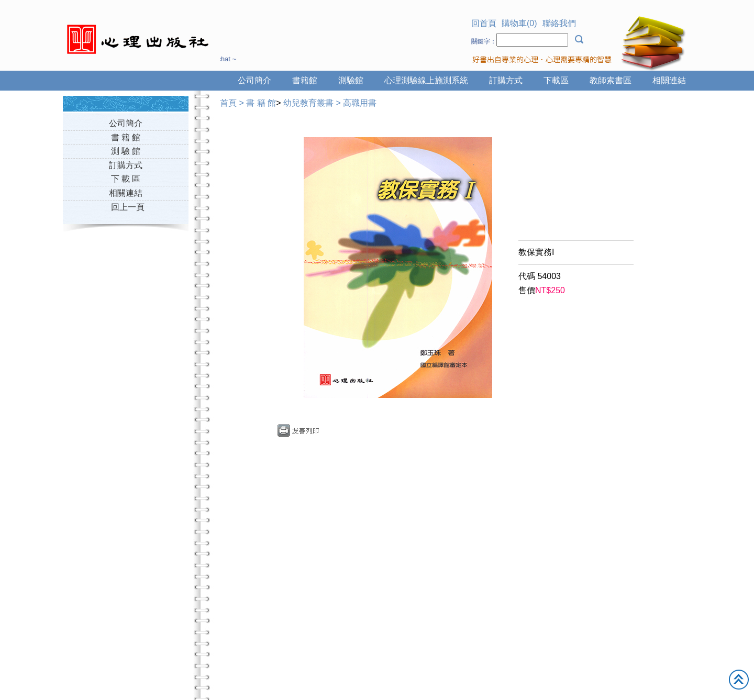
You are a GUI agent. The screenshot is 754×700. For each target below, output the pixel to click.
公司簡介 (254, 80)
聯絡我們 (559, 23)
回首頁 (484, 23)
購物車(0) (519, 23)
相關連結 (669, 80)
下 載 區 (126, 179)
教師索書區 (611, 80)
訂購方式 (506, 80)
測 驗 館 (126, 151)
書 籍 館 (126, 137)
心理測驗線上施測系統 (426, 80)
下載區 (556, 80)
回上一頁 (128, 207)
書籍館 (305, 80)
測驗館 (351, 80)
